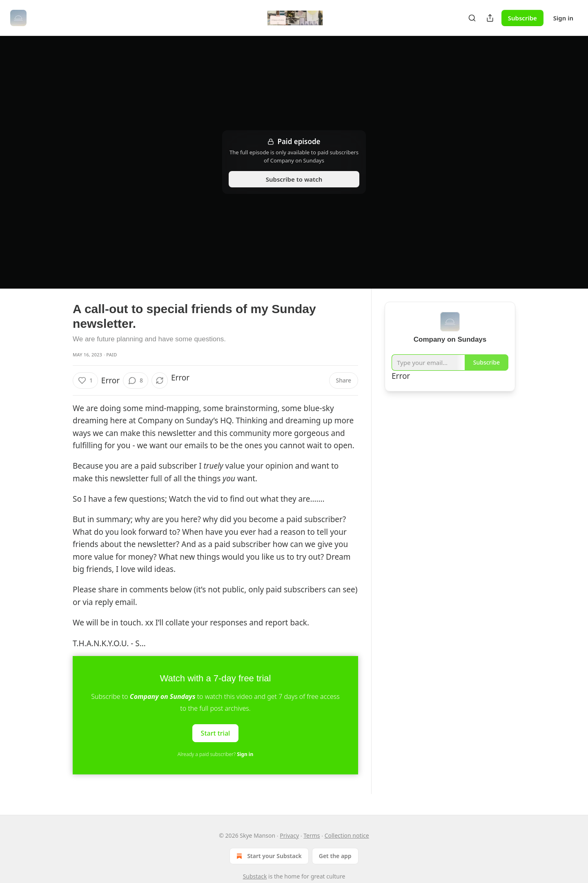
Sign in (563, 18)
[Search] (472, 18)
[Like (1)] (85, 380)
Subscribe (522, 18)
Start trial (216, 733)
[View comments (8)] (136, 380)
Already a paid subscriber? (215, 754)
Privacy (289, 835)
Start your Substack (268, 856)
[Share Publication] (490, 18)
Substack (255, 876)
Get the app (335, 856)
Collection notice (347, 835)
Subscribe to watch (294, 179)
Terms (312, 835)
